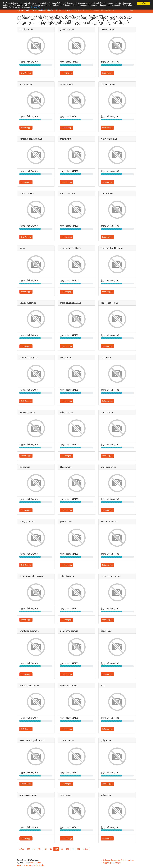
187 (56, 849)
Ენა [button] (132, 10)
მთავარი (59, 10)
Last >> (85, 849)
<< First (21, 849)
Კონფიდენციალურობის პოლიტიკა (118, 860)
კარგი (143, 3)
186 (51, 849)
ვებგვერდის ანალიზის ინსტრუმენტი (35, 10)
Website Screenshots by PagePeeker (31, 865)
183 (34, 849)
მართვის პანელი (107, 10)
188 (62, 849)
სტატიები (78, 10)
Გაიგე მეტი (35, 7)
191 (79, 849)
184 (40, 849)
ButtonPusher (35, 863)
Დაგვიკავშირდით (91, 10)
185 (45, 849)
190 (73, 849)
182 (28, 849)
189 (67, 849)
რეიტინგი (68, 10)
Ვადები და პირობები (112, 863)
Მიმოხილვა (26, 73)
